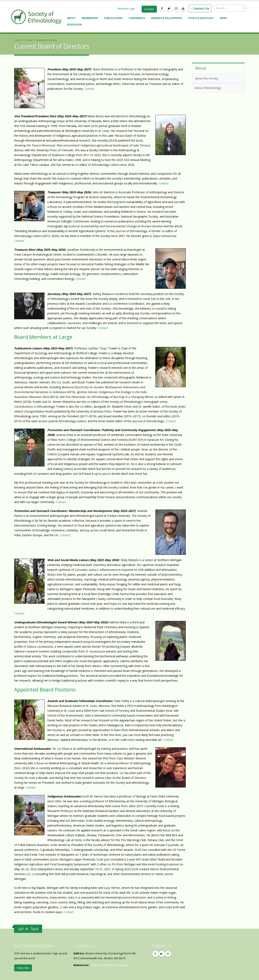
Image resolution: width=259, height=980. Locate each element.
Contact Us (200, 8)
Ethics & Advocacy (202, 19)
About (72, 19)
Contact (90, 89)
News (224, 19)
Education (75, 25)
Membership (90, 19)
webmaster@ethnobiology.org (109, 965)
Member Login (126, 8)
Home (18, 40)
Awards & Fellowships (167, 19)
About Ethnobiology (218, 88)
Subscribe (23, 968)
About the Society (47, 40)
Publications (114, 19)
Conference (137, 19)
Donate (149, 9)
